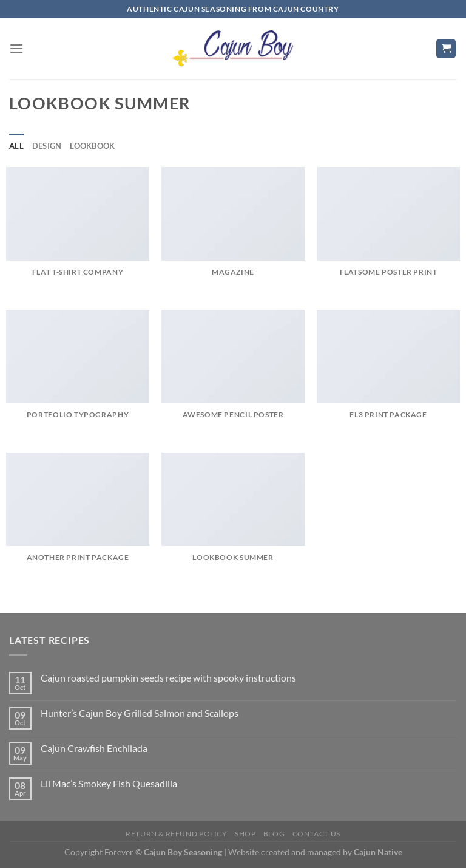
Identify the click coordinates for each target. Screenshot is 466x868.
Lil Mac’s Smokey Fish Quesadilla (109, 783)
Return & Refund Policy (176, 834)
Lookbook (92, 146)
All (16, 146)
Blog (274, 834)
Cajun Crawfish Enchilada (94, 748)
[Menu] (16, 48)
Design (47, 146)
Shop (245, 834)
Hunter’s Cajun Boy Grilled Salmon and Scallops (140, 713)
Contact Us (316, 834)
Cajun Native (378, 852)
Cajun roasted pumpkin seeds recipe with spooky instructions (168, 678)
